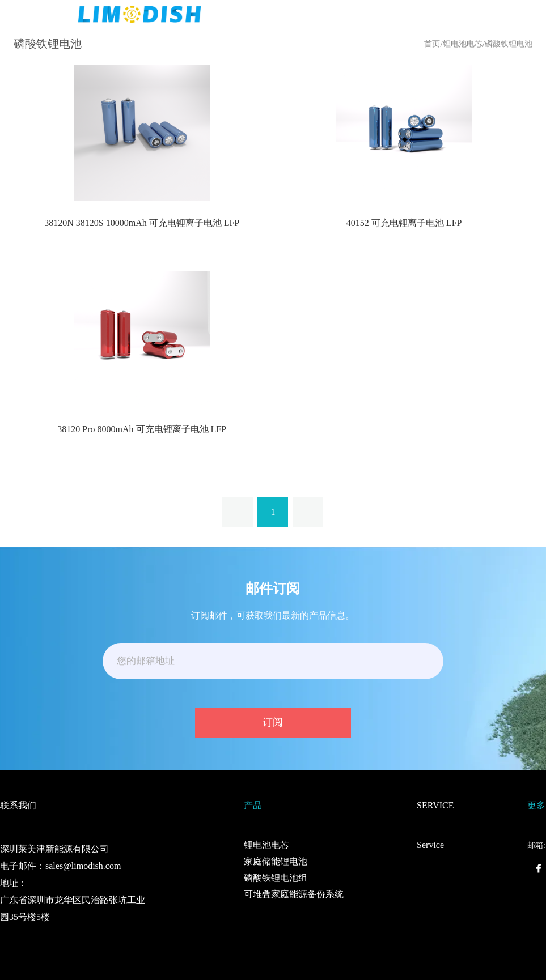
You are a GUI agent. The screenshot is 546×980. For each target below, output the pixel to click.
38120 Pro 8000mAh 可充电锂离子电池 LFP (142, 429)
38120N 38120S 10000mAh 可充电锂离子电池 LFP (142, 223)
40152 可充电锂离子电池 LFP (404, 223)
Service (430, 845)
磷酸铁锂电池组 (276, 878)
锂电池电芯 (463, 44)
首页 (432, 44)
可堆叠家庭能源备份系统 (294, 894)
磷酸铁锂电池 (509, 44)
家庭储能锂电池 (276, 861)
